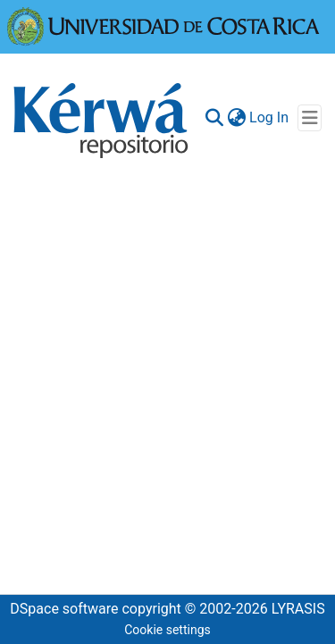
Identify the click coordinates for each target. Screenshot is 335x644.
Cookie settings (167, 630)
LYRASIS (298, 609)
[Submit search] (214, 118)
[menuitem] (236, 118)
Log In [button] (270, 117)
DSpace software (64, 609)
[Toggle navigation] (310, 118)
